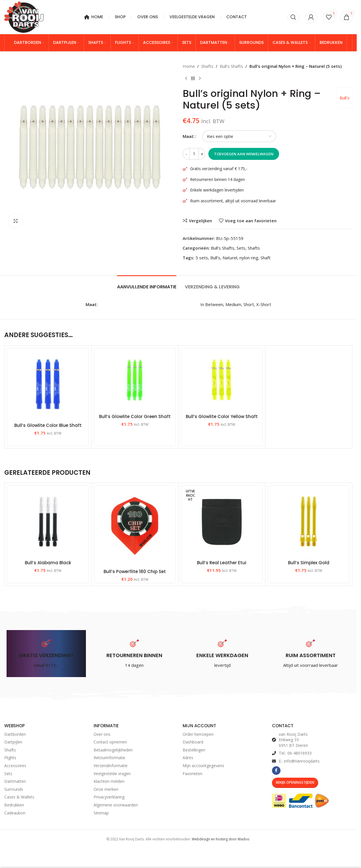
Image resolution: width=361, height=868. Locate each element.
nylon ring (249, 258)
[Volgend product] (200, 79)
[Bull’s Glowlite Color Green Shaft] (135, 380)
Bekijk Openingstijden (295, 782)
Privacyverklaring (109, 797)
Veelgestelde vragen (112, 774)
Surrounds (14, 789)
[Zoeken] (293, 17)
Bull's (345, 98)
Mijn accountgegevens (203, 766)
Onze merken (106, 789)
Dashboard (193, 742)
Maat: (189, 136)
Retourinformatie (109, 758)
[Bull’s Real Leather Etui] (222, 521)
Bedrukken (14, 805)
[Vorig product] (186, 79)
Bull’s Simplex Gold (309, 563)
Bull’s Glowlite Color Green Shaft (135, 416)
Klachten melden (109, 781)
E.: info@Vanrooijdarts (299, 761)
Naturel (230, 258)
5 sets (202, 258)
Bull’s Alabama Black (48, 563)
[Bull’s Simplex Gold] (309, 521)
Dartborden (15, 734)
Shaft (266, 258)
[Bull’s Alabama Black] (48, 521)
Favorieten (192, 774)
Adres (188, 758)
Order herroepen (198, 734)
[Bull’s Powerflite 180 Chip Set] (135, 526)
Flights (10, 758)
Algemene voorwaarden (116, 805)
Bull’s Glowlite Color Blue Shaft (48, 425)
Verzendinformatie (111, 766)
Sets (241, 248)
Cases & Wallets (19, 797)
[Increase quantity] (202, 154)
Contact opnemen (110, 742)
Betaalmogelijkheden (113, 750)
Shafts (207, 66)
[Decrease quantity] (186, 154)
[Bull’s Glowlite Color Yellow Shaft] (222, 380)
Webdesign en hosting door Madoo (221, 839)
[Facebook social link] (276, 771)
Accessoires (15, 766)
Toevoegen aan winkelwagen (244, 154)
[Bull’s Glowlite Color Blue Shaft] (48, 384)
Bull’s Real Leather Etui (222, 563)
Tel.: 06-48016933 (295, 753)
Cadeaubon (15, 813)
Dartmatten (15, 781)
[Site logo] (24, 17)
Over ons (102, 734)
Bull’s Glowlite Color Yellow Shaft (222, 416)
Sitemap (101, 813)
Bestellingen (194, 750)
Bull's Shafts (231, 66)
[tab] (147, 284)
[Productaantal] (194, 154)
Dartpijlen (13, 742)
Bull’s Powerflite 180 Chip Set (135, 571)
